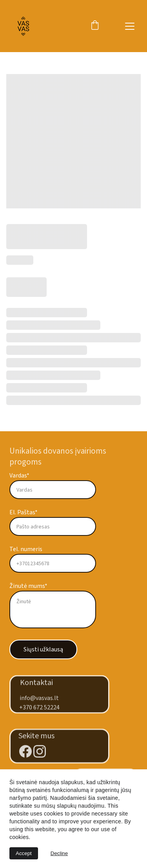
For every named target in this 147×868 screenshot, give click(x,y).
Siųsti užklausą (43, 649)
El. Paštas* (24, 512)
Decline (59, 853)
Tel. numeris (26, 549)
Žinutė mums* (28, 586)
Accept (24, 853)
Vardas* (19, 476)
